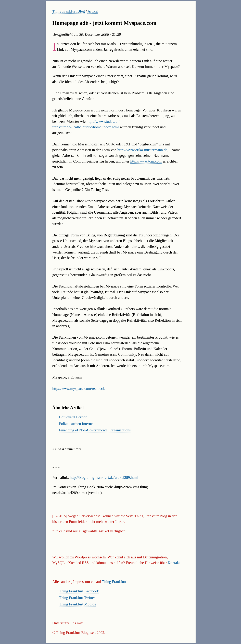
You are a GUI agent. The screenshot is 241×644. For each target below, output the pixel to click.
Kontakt (174, 563)
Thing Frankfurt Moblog (78, 604)
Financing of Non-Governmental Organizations (95, 430)
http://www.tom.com (146, 161)
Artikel (93, 11)
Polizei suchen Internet (76, 424)
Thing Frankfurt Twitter (77, 598)
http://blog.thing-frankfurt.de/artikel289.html (104, 478)
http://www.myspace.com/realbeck (79, 389)
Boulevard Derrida (73, 417)
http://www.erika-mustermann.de (142, 150)
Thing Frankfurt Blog (69, 11)
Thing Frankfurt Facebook (79, 591)
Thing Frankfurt (114, 582)
